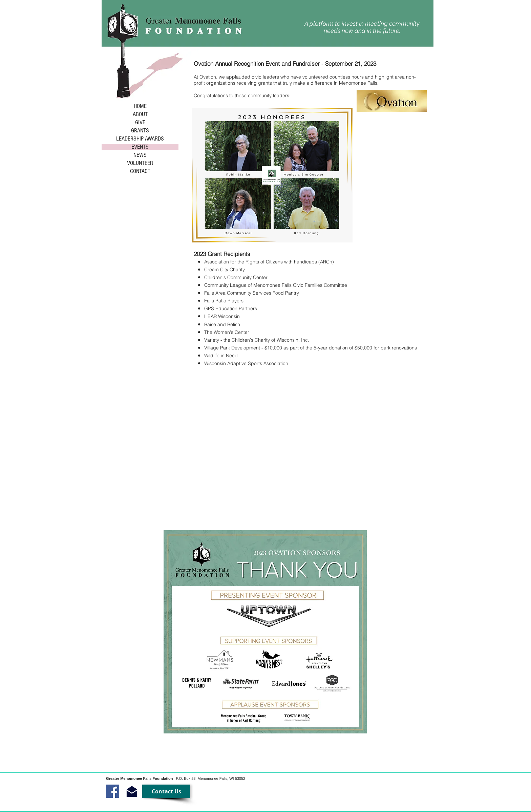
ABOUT (140, 114)
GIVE (140, 123)
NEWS (140, 155)
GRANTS (140, 131)
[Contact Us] (166, 791)
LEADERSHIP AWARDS (140, 139)
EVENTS (140, 147)
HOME (140, 106)
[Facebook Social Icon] (113, 791)
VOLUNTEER (140, 163)
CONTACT (140, 171)
